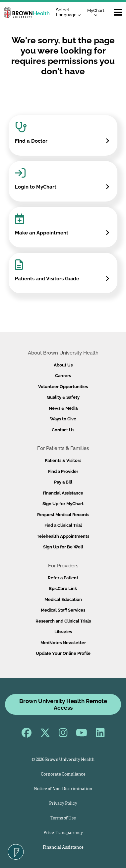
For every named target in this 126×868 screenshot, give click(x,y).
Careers (63, 376)
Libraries (63, 632)
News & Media (63, 408)
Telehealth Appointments (63, 536)
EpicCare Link (63, 588)
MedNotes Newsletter (63, 643)
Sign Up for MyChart (63, 504)
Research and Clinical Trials (63, 621)
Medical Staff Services (63, 610)
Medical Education (63, 599)
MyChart (96, 12)
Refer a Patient (63, 578)
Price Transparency (63, 833)
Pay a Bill (63, 482)
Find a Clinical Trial (63, 525)
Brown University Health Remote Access (63, 704)
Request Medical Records (63, 515)
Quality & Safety (63, 397)
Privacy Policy (63, 804)
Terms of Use (63, 818)
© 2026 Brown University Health (63, 760)
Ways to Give (63, 419)
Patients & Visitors (63, 460)
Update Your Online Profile (63, 653)
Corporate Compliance (63, 774)
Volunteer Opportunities (63, 387)
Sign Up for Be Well (63, 547)
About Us (63, 365)
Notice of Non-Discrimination (63, 789)
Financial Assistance (63, 493)
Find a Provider (63, 471)
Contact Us (63, 430)
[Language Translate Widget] (70, 12)
